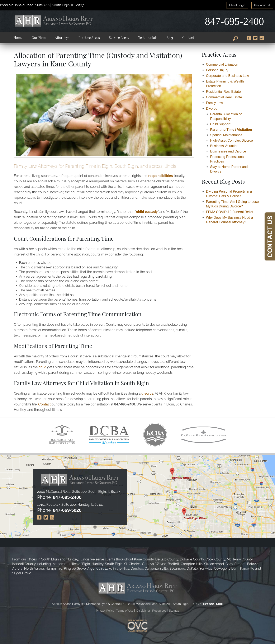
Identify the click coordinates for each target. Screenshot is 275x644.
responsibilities (160, 176)
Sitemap (174, 611)
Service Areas (119, 37)
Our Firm (39, 37)
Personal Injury (217, 70)
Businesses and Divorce (228, 151)
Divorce (212, 109)
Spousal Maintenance (226, 135)
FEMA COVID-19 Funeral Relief (230, 212)
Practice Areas (89, 37)
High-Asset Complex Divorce (232, 140)
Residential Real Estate (223, 92)
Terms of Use (125, 611)
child (42, 367)
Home (18, 37)
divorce (147, 393)
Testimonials (148, 37)
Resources (159, 611)
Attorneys (62, 37)
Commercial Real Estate (224, 97)
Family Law (215, 103)
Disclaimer (143, 611)
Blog (170, 37)
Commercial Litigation (222, 64)
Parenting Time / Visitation (231, 130)
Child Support (220, 124)
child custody (147, 212)
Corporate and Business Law (227, 76)
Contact (188, 37)
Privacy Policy (105, 611)
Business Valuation (224, 146)
